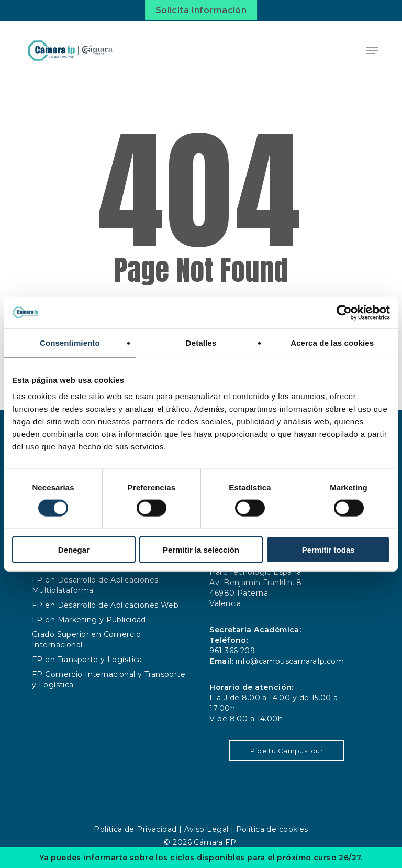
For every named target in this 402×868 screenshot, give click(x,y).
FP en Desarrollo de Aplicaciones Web (105, 605)
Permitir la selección (201, 550)
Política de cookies (272, 829)
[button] (372, 51)
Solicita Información (201, 10)
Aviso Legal (206, 829)
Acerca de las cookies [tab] (332, 342)
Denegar (74, 550)
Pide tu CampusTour (287, 751)
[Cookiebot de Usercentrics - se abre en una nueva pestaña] (344, 312)
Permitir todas (328, 550)
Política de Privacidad (135, 829)
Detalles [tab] (201, 342)
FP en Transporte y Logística (87, 660)
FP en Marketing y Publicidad (89, 620)
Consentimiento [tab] (70, 342)
